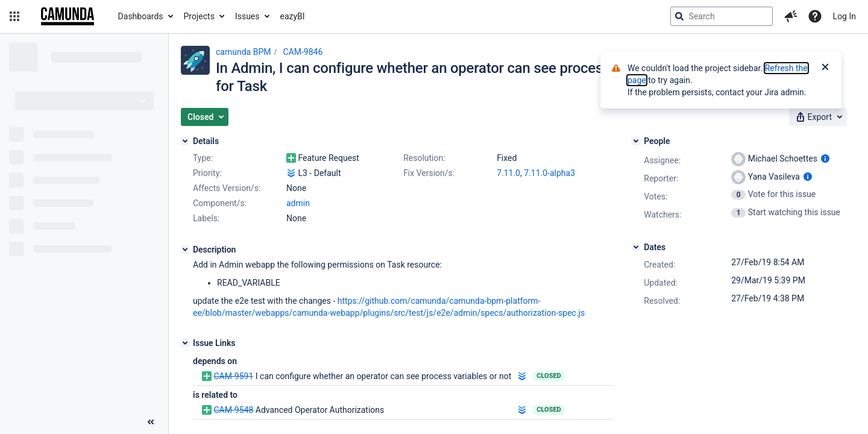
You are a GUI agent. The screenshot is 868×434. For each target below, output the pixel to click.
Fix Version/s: (429, 173)
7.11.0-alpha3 (549, 173)
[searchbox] (722, 16)
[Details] (185, 141)
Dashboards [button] (141, 16)
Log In (844, 16)
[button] (14, 16)
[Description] (185, 250)
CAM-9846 (303, 52)
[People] (636, 141)
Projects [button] (199, 16)
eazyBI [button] (293, 16)
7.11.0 (508, 173)
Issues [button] (247, 16)
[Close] (825, 68)
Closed (549, 376)
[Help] (815, 16)
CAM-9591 (233, 376)
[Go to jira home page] (68, 16)
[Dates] (636, 247)
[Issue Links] (185, 343)
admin (298, 203)
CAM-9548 (233, 410)
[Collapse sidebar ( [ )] (151, 422)
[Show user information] (825, 159)
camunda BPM (243, 52)
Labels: (206, 218)
